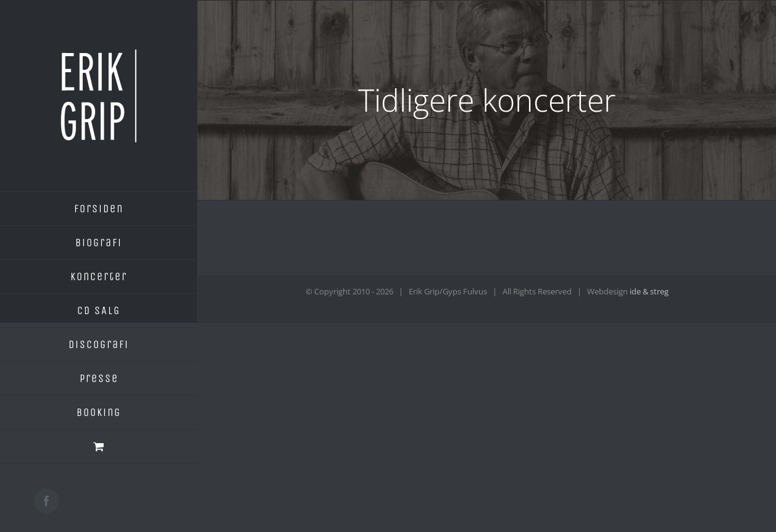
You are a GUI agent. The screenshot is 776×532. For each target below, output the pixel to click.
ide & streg (649, 291)
